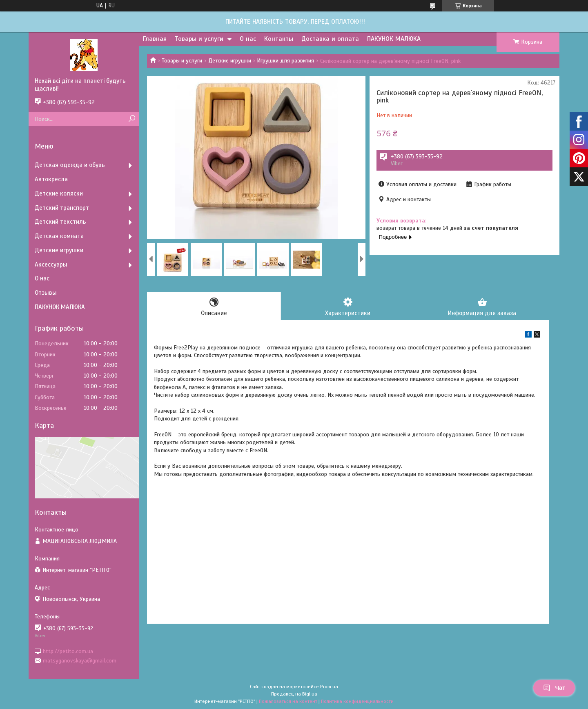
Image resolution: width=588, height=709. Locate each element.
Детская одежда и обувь (70, 165)
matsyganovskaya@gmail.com (80, 661)
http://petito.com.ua (68, 651)
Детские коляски (59, 193)
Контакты (279, 39)
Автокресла (51, 179)
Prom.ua (329, 687)
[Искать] (132, 119)
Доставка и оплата (330, 39)
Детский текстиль (60, 222)
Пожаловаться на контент (288, 701)
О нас (248, 39)
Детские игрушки (230, 61)
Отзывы (46, 293)
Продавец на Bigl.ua (294, 694)
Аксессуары (51, 264)
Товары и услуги (199, 39)
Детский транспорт (62, 208)
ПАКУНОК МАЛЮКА (394, 39)
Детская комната (59, 236)
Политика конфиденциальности (357, 701)
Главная (155, 39)
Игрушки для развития (285, 61)
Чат (554, 688)
